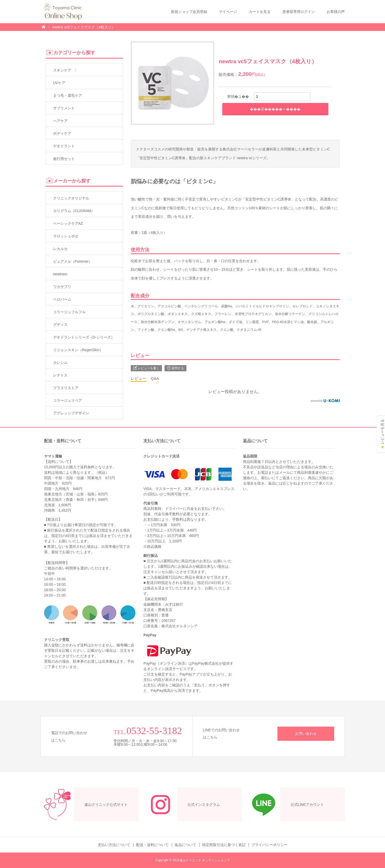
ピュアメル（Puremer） (73, 261)
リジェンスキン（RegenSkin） (78, 350)
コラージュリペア (68, 400)
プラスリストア (66, 388)
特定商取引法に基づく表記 (224, 845)
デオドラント (64, 146)
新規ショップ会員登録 (189, 12)
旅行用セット (64, 159)
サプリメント (64, 108)
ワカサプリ (62, 287)
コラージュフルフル (69, 312)
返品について (185, 845)
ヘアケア (60, 121)
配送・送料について (152, 845)
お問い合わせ (306, 734)
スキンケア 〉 (66, 70)
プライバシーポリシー (269, 845)
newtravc (60, 274)
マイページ (228, 12)
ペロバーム (62, 299)
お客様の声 (336, 12)
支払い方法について (114, 845)
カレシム (60, 363)
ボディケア (62, 133)
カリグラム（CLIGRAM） (74, 211)
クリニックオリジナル (71, 198)
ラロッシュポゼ (66, 236)
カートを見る (260, 12)
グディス (60, 325)
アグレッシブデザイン (71, 413)
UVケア (59, 83)
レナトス (60, 375)
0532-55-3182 (154, 731)
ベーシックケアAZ (68, 223)
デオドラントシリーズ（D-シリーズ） (84, 337)
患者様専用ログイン (299, 12)
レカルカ (60, 249)
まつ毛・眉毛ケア (68, 95)
